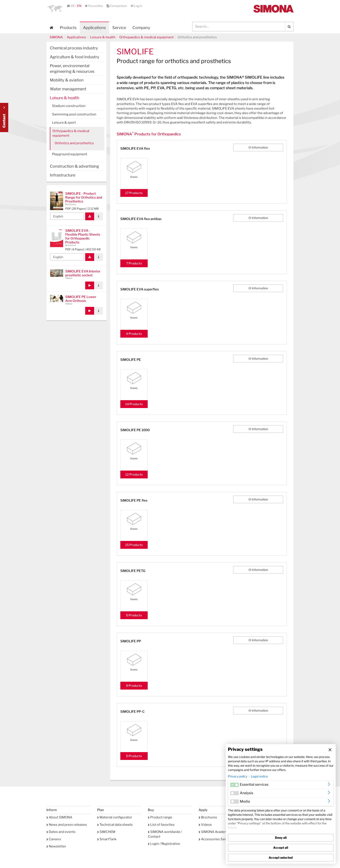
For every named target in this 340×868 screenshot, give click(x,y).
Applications (94, 28)
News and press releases (67, 825)
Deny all (281, 838)
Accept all (281, 848)
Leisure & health (103, 37)
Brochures (208, 817)
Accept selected (281, 857)
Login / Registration (164, 844)
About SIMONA (59, 817)
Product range (160, 817)
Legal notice (259, 776)
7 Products (134, 263)
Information (258, 147)
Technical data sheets (115, 825)
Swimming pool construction (74, 114)
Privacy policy (238, 776)
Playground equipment (70, 154)
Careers (54, 839)
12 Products (134, 474)
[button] (55, 9)
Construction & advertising (74, 166)
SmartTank (107, 839)
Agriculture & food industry (75, 57)
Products (68, 28)
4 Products (134, 334)
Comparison (117, 6)
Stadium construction (69, 106)
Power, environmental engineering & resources (72, 69)
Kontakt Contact (4, 117)
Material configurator (115, 817)
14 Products (134, 404)
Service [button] (119, 28)
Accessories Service (215, 839)
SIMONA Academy (214, 832)
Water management (68, 89)
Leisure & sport (64, 123)
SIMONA (56, 37)
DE (73, 6)
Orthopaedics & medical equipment (146, 37)
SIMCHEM (106, 832)
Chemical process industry (74, 48)
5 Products (134, 615)
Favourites (94, 6)
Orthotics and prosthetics (74, 143)
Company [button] (141, 28)
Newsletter (56, 846)
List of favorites (161, 825)
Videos (205, 825)
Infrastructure (63, 175)
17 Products (134, 193)
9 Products (134, 686)
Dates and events (61, 832)
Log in (136, 6)
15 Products (134, 545)
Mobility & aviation (67, 80)
